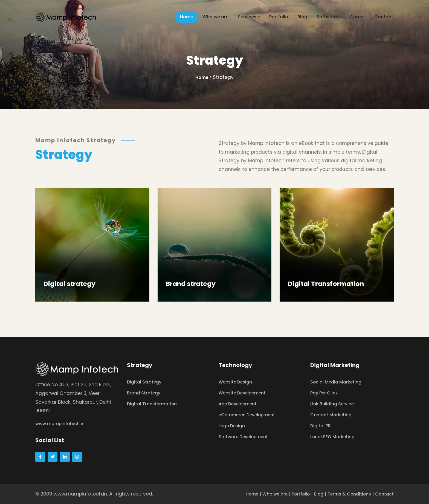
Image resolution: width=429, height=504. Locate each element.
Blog (302, 17)
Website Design (238, 382)
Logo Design (234, 426)
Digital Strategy (146, 382)
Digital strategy (70, 284)
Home (187, 17)
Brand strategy (191, 284)
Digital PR (322, 426)
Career (357, 17)
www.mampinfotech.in (63, 423)
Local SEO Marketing (335, 437)
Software (328, 17)
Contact (384, 17)
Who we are (215, 17)
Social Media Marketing (339, 382)
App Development (241, 404)
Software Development (247, 437)
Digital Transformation (327, 284)
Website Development (246, 393)
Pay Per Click (326, 393)
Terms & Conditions (344, 494)
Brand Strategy (146, 393)
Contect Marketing (333, 415)
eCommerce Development (251, 415)
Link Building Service (334, 404)
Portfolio (279, 17)
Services (249, 17)
